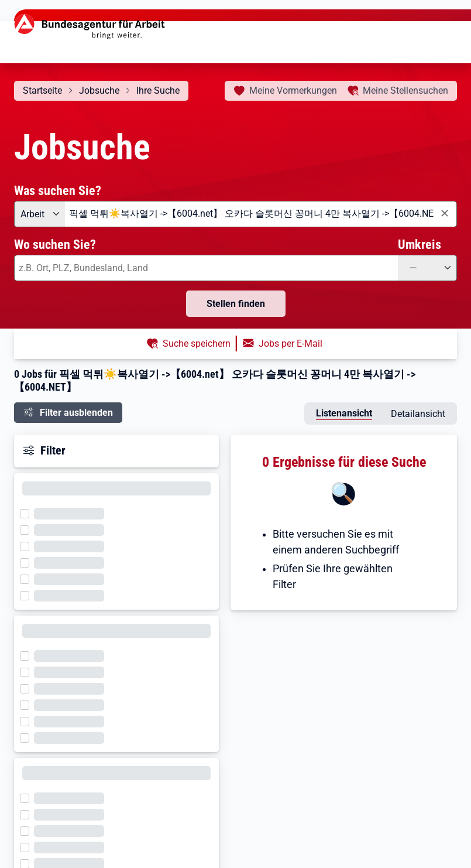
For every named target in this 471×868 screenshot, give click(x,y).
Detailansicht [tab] (418, 414)
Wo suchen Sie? (55, 244)
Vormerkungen (293, 90)
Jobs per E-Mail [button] (290, 344)
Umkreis (420, 244)
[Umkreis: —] (427, 268)
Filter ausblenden (76, 413)
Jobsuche (99, 90)
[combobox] (261, 214)
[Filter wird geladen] (28, 512)
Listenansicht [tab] (344, 413)
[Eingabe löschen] (444, 213)
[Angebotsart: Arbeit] (39, 214)
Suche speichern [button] (197, 344)
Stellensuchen (405, 90)
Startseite (42, 90)
